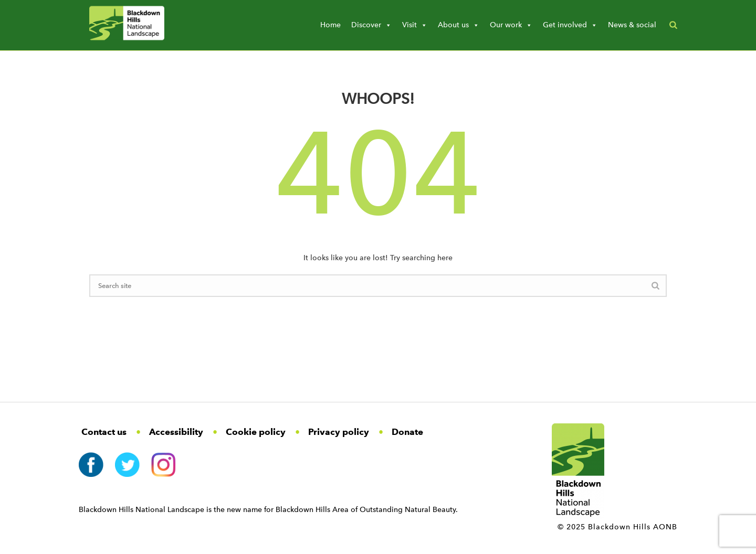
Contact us (104, 432)
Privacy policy (339, 432)
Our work (511, 25)
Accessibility (176, 432)
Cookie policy (256, 432)
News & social (632, 25)
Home (330, 25)
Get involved (570, 25)
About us (459, 25)
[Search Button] (655, 287)
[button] (673, 25)
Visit (415, 25)
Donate (407, 432)
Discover (371, 25)
